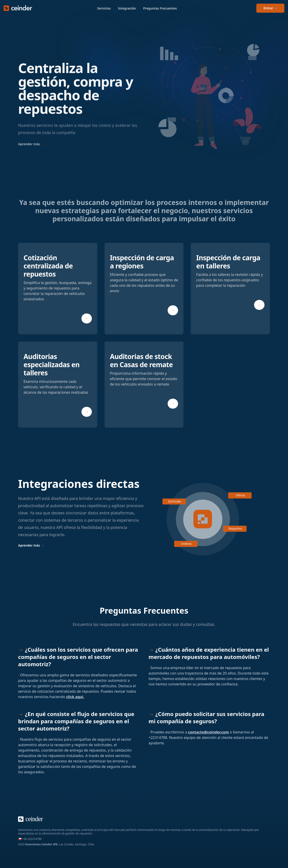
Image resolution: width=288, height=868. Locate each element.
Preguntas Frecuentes (160, 8)
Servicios (104, 8)
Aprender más (31, 149)
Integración (127, 8)
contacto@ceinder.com (208, 732)
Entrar (270, 8)
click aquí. (75, 697)
